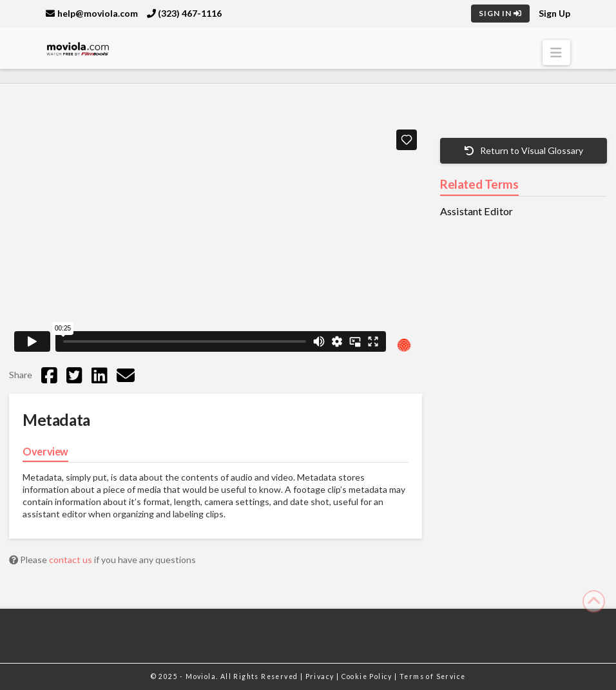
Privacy (321, 676)
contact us (72, 560)
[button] (556, 53)
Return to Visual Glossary (524, 150)
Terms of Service (432, 676)
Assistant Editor (476, 211)
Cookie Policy (368, 676)
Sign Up (554, 13)
